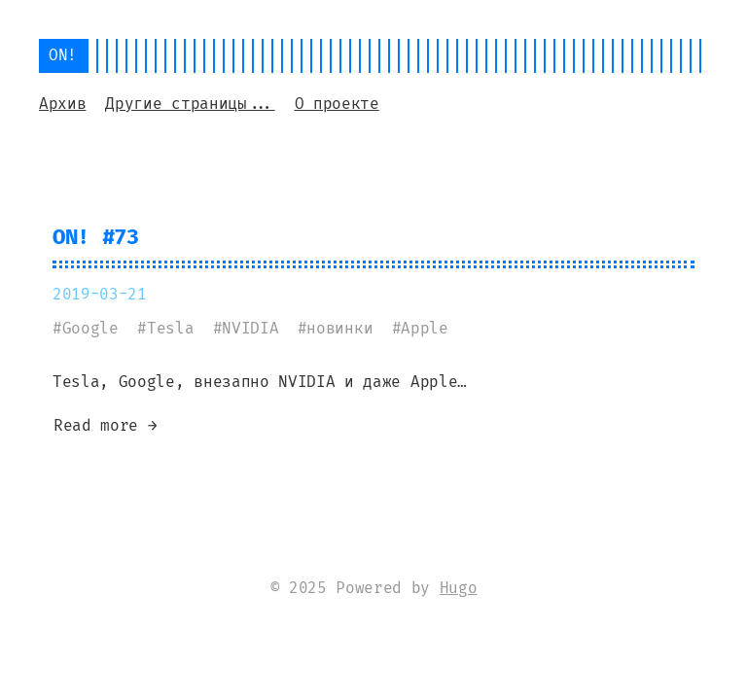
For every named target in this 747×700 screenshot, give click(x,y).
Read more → (105, 425)
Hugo (459, 588)
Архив (62, 104)
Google (90, 328)
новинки (339, 328)
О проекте (337, 104)
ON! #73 (96, 237)
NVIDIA (250, 328)
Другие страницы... (190, 104)
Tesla (170, 328)
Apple (424, 328)
